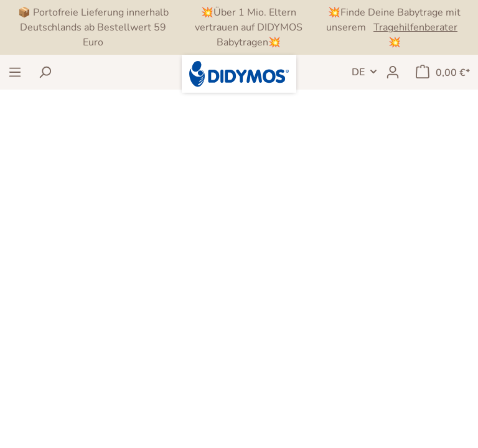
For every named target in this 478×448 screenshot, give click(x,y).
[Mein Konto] (393, 72)
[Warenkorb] (443, 72)
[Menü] (15, 72)
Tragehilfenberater (415, 27)
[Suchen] (45, 72)
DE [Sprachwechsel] (358, 72)
